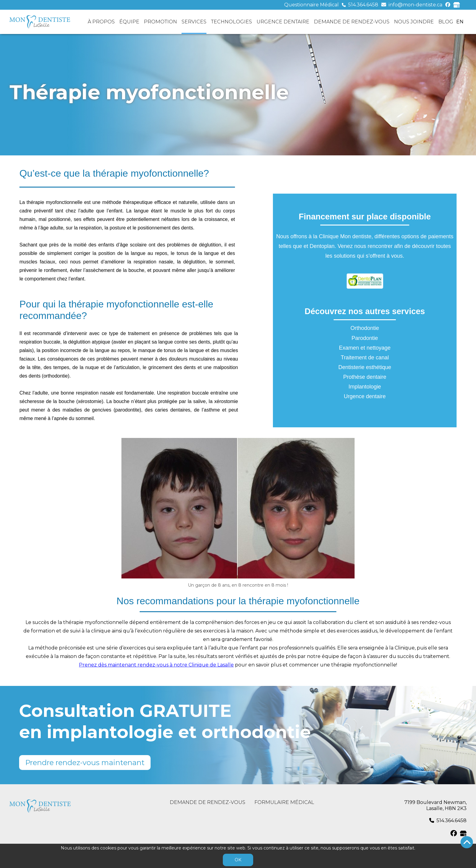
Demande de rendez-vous (352, 22)
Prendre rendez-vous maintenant (85, 763)
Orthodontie (365, 328)
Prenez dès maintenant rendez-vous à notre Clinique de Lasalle (156, 665)
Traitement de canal (365, 358)
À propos (101, 22)
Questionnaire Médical (311, 5)
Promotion (160, 22)
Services (194, 22)
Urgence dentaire (283, 22)
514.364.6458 (363, 5)
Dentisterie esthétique (365, 367)
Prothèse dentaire (365, 377)
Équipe (129, 22)
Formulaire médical (284, 802)
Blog (446, 22)
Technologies (231, 22)
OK (238, 860)
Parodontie (365, 338)
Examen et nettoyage (365, 348)
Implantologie (365, 387)
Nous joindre (414, 22)
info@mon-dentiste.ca (415, 5)
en (460, 22)
